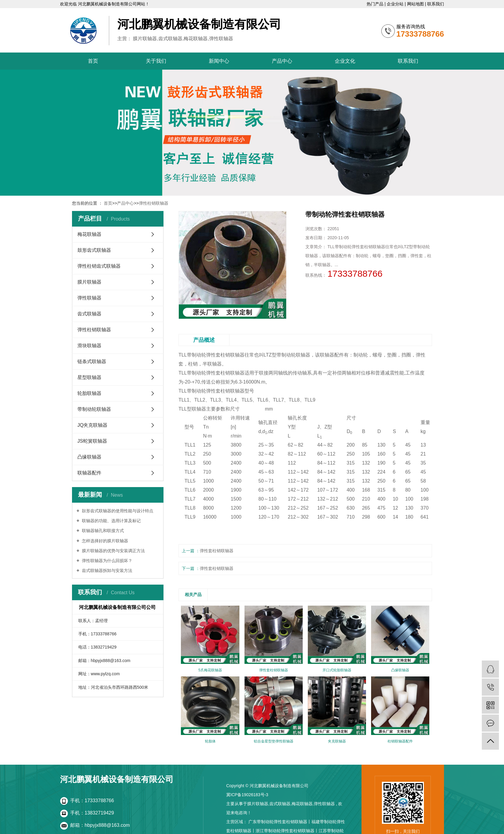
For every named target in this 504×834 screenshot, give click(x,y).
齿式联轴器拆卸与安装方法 (106, 571)
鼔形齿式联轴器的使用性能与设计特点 (117, 511)
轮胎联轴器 (89, 393)
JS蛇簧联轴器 (92, 441)
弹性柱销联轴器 (154, 203)
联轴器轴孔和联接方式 (102, 531)
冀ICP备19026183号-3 (247, 795)
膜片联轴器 (89, 282)
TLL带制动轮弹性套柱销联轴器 (211, 355)
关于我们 (156, 61)
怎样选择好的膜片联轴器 (104, 541)
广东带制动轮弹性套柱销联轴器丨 (280, 822)
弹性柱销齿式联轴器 (99, 266)
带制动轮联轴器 (94, 409)
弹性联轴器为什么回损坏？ (106, 561)
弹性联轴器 (89, 298)
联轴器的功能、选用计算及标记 (111, 521)
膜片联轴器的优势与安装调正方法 (113, 551)
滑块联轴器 (89, 346)
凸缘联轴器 (89, 457)
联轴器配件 (89, 473)
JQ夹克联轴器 (92, 425)
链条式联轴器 (92, 361)
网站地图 (416, 4)
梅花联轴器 (89, 234)
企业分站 (396, 4)
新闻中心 (219, 61)
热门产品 (376, 4)
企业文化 (345, 61)
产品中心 (282, 61)
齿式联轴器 (89, 314)
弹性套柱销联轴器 (217, 551)
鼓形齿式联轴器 (94, 250)
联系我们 (436, 4)
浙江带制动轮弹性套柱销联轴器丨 (287, 831)
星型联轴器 (89, 377)
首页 (93, 61)
